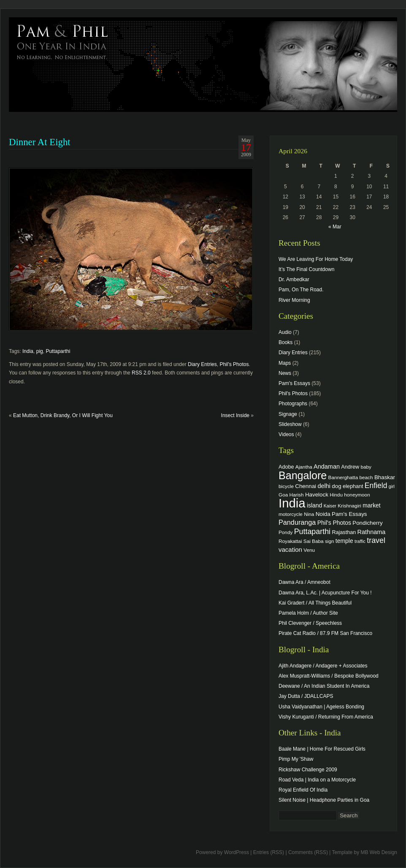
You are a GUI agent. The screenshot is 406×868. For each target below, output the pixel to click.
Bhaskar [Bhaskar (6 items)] (385, 477)
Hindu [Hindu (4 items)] (336, 495)
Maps (285, 363)
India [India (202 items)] (292, 503)
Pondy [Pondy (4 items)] (286, 532)
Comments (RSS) (308, 852)
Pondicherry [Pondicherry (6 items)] (367, 523)
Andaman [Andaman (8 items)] (327, 467)
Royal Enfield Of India (303, 790)
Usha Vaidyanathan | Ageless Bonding (321, 707)
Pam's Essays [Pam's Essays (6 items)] (349, 514)
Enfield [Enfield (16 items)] (376, 486)
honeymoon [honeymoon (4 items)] (357, 495)
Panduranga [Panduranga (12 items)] (297, 522)
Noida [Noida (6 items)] (323, 514)
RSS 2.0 (141, 373)
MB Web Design (379, 852)
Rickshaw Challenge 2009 (308, 770)
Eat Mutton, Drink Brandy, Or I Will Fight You (63, 415)
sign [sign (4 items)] (330, 541)
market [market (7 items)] (372, 505)
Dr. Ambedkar (294, 279)
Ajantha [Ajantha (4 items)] (304, 467)
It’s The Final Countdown (306, 269)
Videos (286, 434)
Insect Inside (235, 415)
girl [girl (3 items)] (392, 486)
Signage (288, 414)
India (28, 351)
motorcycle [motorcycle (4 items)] (291, 514)
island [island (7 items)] (314, 505)
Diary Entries (202, 364)
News (285, 373)
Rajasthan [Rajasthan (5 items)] (344, 532)
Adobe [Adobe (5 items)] (286, 467)
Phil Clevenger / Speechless (310, 623)
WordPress (237, 852)
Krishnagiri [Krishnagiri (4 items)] (349, 506)
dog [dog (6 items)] (336, 486)
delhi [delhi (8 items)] (324, 486)
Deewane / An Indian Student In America (324, 686)
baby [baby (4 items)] (366, 467)
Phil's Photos (234, 364)
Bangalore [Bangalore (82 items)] (303, 475)
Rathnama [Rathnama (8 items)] (372, 532)
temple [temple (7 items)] (344, 541)
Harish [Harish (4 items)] (297, 495)
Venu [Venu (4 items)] (309, 550)
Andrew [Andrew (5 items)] (350, 467)
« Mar (335, 227)
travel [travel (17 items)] (376, 540)
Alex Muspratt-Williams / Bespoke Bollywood (329, 676)
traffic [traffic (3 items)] (360, 541)
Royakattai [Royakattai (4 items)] (290, 541)
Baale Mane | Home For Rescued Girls (322, 749)
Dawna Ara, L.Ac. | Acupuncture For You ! (325, 593)
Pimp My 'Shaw (296, 759)
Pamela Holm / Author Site (308, 613)
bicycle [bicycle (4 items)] (286, 486)
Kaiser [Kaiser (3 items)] (330, 506)
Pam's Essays (294, 383)
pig (40, 351)
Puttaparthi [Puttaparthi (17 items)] (312, 532)
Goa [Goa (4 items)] (283, 495)
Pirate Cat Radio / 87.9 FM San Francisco (325, 633)
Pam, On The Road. (301, 290)
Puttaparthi (58, 351)
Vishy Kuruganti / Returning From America (326, 717)
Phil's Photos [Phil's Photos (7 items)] (334, 523)
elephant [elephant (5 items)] (353, 486)
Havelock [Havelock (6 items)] (317, 495)
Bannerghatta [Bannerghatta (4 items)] (343, 477)
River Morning (294, 300)
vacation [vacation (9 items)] (290, 549)
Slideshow (290, 424)
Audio (285, 332)
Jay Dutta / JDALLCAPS (306, 696)
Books (286, 342)
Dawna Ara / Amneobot (304, 582)
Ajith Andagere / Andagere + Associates (323, 666)
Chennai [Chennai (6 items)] (306, 486)
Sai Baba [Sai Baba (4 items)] (314, 541)
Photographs (293, 404)
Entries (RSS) (269, 852)
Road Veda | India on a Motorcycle (317, 780)
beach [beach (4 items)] (366, 477)
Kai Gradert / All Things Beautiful (315, 603)
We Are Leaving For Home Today (316, 259)
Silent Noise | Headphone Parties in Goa (324, 800)
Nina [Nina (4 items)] (309, 514)
